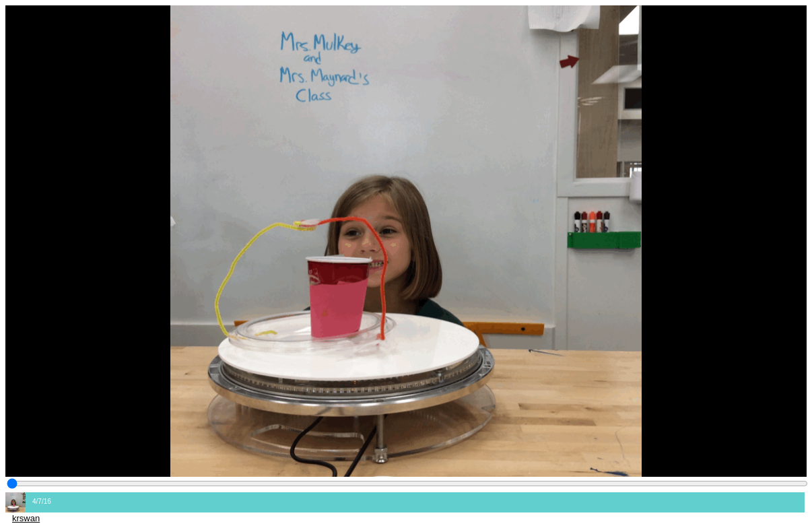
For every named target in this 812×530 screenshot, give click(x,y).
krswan (26, 518)
